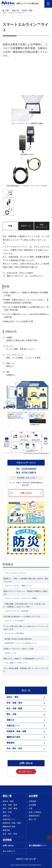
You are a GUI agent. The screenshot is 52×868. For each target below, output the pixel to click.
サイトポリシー (9, 851)
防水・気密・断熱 (10, 808)
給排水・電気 (27, 10)
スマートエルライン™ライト (16, 573)
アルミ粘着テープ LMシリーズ (16, 663)
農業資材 (6, 830)
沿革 (31, 808)
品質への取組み (35, 812)
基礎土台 (6, 816)
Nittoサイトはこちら (25, 859)
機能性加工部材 (9, 827)
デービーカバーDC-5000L (14, 633)
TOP (7, 10)
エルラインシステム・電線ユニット (18, 586)
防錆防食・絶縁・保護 (12, 823)
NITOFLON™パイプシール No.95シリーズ (21, 643)
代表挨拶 (32, 801)
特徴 (10, 226)
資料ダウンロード (42, 226)
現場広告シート (9, 819)
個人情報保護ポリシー (38, 846)
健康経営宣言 (34, 816)
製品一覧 (16, 10)
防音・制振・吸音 (10, 805)
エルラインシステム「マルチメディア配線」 (21, 598)
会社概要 (32, 805)
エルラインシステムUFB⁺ (14, 621)
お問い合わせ (26, 493)
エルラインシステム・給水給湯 (17, 611)
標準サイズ (26, 226)
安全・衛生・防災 (10, 834)
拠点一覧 (32, 819)
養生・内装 (7, 812)
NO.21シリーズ (11, 653)
